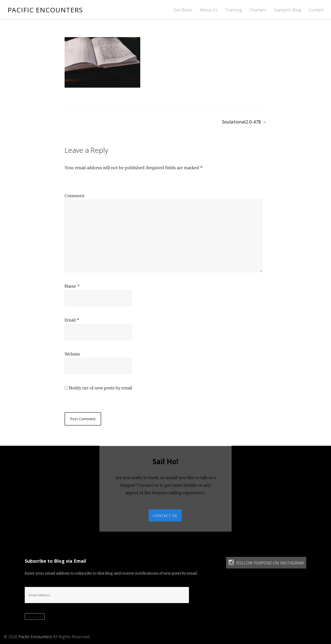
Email (72, 320)
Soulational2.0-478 (244, 122)
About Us (209, 10)
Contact (316, 10)
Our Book (183, 10)
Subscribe (35, 618)
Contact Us (165, 516)
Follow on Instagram (266, 564)
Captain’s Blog (287, 10)
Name (72, 286)
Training (233, 10)
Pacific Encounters (46, 10)
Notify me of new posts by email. (101, 388)
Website (72, 354)
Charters (258, 10)
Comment (75, 196)
